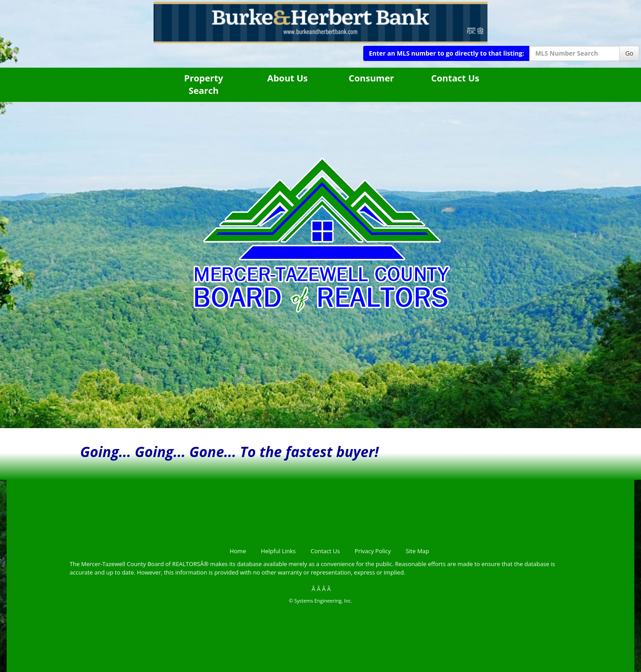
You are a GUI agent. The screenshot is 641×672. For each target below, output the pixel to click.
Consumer (371, 78)
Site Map (417, 551)
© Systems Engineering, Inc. (320, 601)
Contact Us (455, 78)
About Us (287, 78)
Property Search (204, 85)
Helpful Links (278, 551)
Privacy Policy (373, 551)
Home (238, 551)
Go (629, 53)
